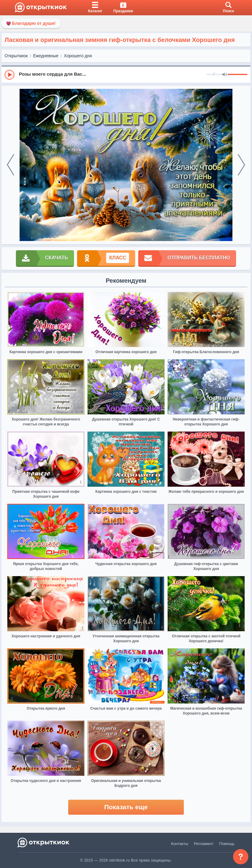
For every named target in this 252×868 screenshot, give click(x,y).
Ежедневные (46, 56)
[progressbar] (237, 75)
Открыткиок (16, 56)
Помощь (227, 844)
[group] (126, 74)
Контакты (180, 844)
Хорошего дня (78, 56)
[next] (241, 165)
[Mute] (224, 75)
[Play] (9, 75)
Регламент (204, 844)
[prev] (11, 165)
